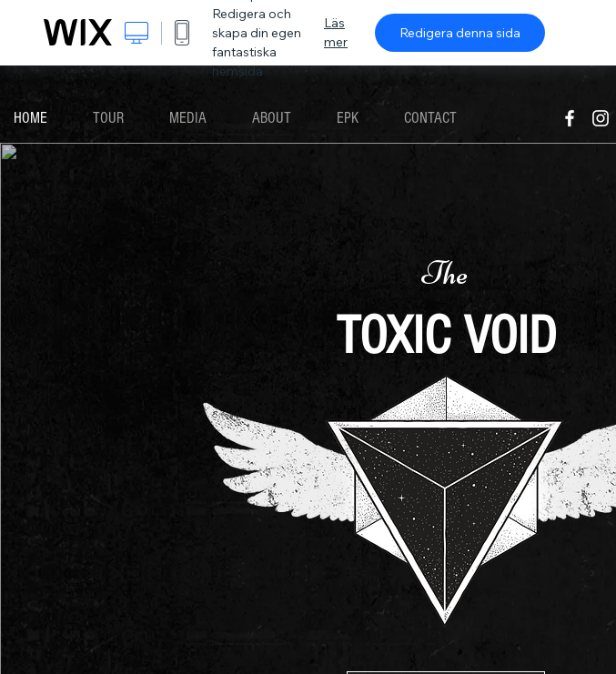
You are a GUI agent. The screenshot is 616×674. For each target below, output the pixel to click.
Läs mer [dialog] (336, 32)
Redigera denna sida (460, 33)
